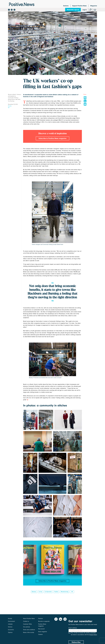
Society (10, 106)
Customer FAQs (27, 624)
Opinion (10, 632)
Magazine (94, 6)
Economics (11, 630)
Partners (41, 619)
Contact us (26, 621)
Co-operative (48, 593)
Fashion (56, 593)
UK (9, 108)
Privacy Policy (93, 636)
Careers (40, 634)
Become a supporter (44, 621)
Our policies (27, 627)
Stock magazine (43, 632)
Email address (73, 628)
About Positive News (29, 619)
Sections (66, 6)
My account (41, 629)
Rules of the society (29, 632)
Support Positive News (79, 6)
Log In (85, 10)
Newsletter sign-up (73, 10)
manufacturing (65, 593)
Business (34, 593)
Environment (11, 621)
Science (10, 627)
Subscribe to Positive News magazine (52, 139)
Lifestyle (10, 624)
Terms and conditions (29, 630)
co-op (40, 593)
